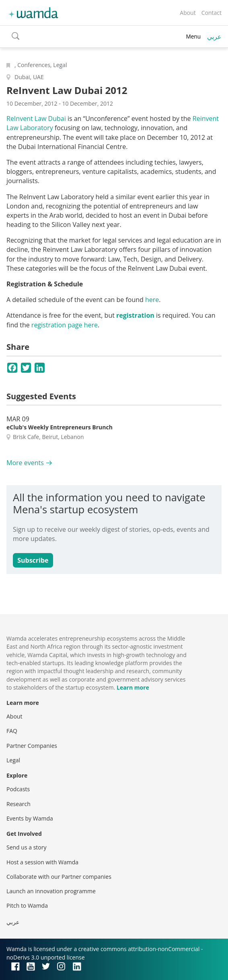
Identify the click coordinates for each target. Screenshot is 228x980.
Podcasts (18, 789)
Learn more (133, 687)
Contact (212, 13)
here (152, 300)
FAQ (12, 731)
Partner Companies (32, 746)
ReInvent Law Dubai (36, 118)
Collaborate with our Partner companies (59, 877)
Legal (13, 760)
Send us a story (26, 847)
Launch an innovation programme (51, 891)
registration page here (65, 325)
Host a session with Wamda (42, 862)
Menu (193, 36)
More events (25, 463)
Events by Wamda (30, 818)
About (188, 13)
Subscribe (33, 560)
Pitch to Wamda (27, 905)
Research (18, 804)
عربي (214, 37)
